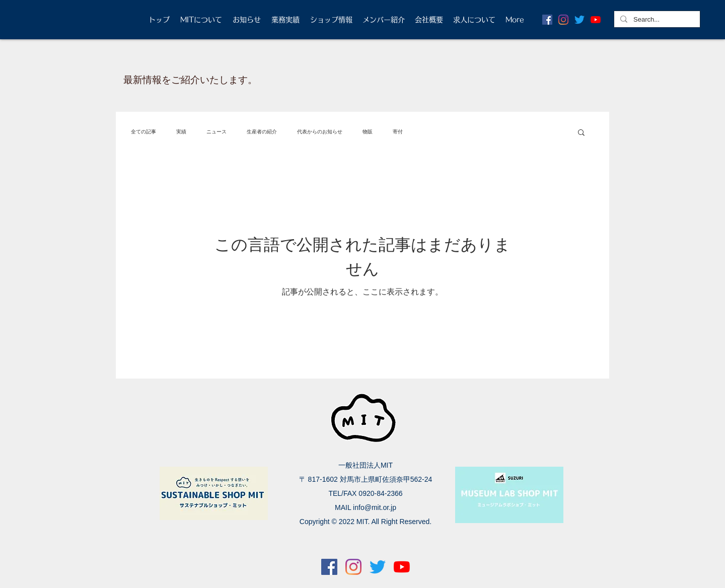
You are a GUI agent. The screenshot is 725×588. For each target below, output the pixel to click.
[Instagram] (563, 20)
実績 (181, 132)
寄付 (398, 132)
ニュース (216, 132)
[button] (581, 133)
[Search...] (656, 20)
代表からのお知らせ (320, 132)
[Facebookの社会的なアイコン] (547, 20)
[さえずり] (579, 20)
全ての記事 (143, 132)
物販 (368, 132)
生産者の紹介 (262, 132)
